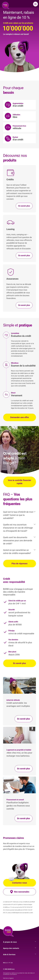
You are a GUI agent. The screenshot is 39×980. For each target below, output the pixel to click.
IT (8, 963)
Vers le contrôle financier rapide (19, 482)
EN (12, 963)
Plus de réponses (19, 564)
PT (10, 963)
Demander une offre (20, 417)
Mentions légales (8, 978)
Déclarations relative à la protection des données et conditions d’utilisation (19, 974)
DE (6, 963)
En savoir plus (19, 663)
